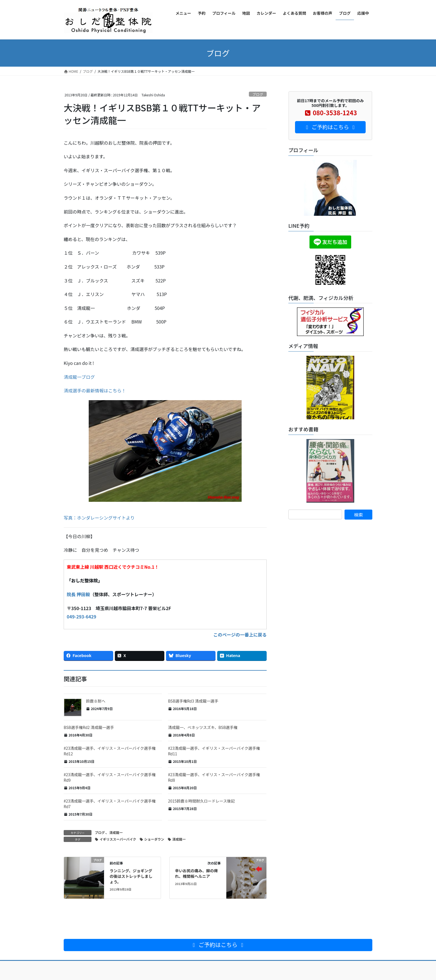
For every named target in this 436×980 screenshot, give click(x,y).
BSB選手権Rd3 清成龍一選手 (193, 701)
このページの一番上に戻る (240, 635)
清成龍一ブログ (79, 377)
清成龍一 (116, 832)
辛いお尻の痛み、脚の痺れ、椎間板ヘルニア (196, 873)
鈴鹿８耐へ (96, 701)
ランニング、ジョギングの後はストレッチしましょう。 (131, 876)
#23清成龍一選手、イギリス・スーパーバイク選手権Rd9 (110, 777)
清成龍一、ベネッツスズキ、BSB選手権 (203, 727)
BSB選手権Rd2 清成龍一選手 (89, 727)
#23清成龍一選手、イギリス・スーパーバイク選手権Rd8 (214, 777)
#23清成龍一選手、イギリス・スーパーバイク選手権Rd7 (110, 804)
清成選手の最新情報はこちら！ (95, 390)
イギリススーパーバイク (118, 839)
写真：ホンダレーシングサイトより (99, 518)
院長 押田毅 (78, 594)
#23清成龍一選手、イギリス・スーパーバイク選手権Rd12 (110, 751)
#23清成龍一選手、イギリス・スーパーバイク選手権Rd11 (214, 751)
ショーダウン (154, 839)
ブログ (258, 94)
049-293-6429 (81, 616)
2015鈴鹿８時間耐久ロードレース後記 (201, 801)
